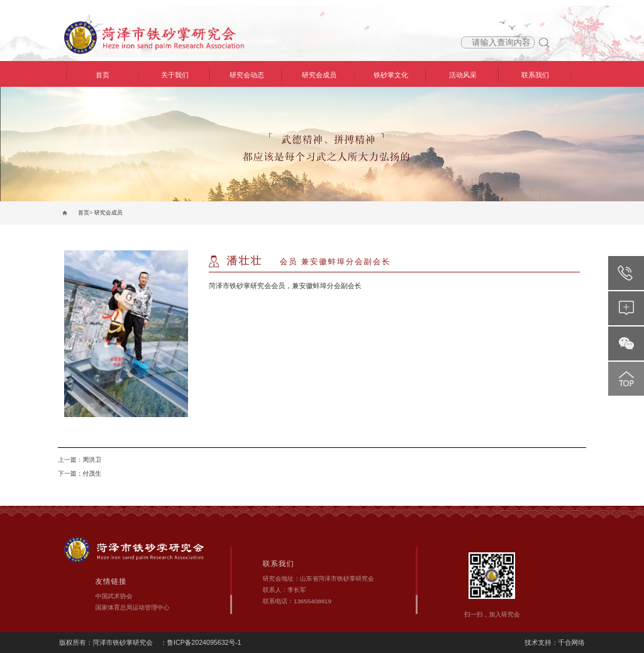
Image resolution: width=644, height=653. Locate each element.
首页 (103, 75)
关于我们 (175, 75)
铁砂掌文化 (391, 75)
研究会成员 (319, 75)
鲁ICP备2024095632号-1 (204, 642)
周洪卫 (92, 460)
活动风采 (463, 75)
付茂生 (92, 473)
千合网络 (571, 642)
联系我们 (535, 75)
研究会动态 (247, 75)
